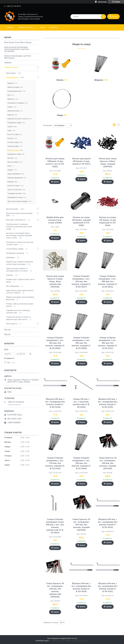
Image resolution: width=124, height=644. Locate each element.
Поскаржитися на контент (59, 641)
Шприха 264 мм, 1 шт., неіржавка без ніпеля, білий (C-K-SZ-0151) (108, 587)
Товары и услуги (25, 27)
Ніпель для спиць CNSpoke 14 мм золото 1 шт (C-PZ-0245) (55, 162)
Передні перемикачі (15, 178)
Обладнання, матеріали (15, 253)
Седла (10, 107)
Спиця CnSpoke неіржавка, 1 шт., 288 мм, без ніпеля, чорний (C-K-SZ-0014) (108, 281)
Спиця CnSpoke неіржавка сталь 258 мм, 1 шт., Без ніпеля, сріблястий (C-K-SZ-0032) (55, 526)
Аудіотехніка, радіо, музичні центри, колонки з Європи (20, 292)
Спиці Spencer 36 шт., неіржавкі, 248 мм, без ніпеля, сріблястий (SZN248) (55, 590)
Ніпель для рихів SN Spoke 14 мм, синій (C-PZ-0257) (81, 161)
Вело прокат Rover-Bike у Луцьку (18, 42)
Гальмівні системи (14, 193)
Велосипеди (11, 73)
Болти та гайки (13, 134)
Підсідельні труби (14, 123)
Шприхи (99, 80)
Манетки (11, 99)
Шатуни (10, 158)
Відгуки (7, 334)
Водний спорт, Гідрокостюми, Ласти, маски (20, 281)
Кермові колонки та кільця (18, 119)
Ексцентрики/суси (14, 91)
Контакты (53, 27)
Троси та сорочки (14, 190)
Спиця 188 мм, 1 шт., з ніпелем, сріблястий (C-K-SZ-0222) (81, 403)
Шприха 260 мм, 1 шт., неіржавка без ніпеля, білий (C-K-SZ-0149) (55, 403)
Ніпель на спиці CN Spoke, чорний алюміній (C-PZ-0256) (81, 221)
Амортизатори (13, 111)
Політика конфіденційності (79, 641)
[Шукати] (103, 17)
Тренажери (10, 257)
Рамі (9, 166)
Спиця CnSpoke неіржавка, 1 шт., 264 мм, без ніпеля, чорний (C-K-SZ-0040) (55, 343)
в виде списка (118, 125)
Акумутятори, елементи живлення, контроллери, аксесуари (20, 263)
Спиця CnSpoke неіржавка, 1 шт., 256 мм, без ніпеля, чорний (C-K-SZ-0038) (81, 343)
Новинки (8, 63)
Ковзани (9, 275)
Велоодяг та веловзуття (16, 220)
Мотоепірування (13, 286)
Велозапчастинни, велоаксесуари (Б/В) (19, 214)
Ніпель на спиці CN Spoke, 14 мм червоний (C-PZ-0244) (108, 221)
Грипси (10, 127)
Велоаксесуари (12, 209)
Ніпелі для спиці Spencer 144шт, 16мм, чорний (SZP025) (108, 162)
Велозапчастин (12, 77)
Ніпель (60, 80)
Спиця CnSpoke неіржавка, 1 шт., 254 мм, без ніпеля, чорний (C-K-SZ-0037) (81, 281)
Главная (10, 27)
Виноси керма (13, 162)
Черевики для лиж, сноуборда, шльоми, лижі (18, 312)
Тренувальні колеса (15, 197)
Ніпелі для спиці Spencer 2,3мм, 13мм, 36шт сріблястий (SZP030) (55, 281)
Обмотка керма (13, 87)
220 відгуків (102, 2)
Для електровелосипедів (17, 201)
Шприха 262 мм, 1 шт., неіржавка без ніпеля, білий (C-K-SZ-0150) (108, 403)
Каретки (11, 115)
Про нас (8, 330)
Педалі (10, 170)
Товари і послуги (11, 67)
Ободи (60, 115)
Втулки (10, 138)
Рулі (9, 95)
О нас (43, 27)
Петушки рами (13, 146)
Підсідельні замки (14, 154)
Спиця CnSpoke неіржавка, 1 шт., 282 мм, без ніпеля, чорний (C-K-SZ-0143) (108, 343)
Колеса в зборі (13, 142)
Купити (56, 182)
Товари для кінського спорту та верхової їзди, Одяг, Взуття (18, 318)
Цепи (9, 130)
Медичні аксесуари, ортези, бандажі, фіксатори (20, 298)
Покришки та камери (16, 103)
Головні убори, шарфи (15, 249)
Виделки (11, 182)
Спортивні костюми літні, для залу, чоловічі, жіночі (20, 243)
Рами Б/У (11, 83)
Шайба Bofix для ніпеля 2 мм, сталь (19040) (55, 220)
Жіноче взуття (12, 324)
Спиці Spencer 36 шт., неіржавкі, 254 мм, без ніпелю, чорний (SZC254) (81, 525)
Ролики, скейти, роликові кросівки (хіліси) (20, 305)
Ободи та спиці (13, 150)
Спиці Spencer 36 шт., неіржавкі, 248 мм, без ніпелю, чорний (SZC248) (108, 463)
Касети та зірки (13, 186)
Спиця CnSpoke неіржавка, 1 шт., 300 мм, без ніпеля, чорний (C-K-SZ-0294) (81, 463)
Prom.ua (74, 638)
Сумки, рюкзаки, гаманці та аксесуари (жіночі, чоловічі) (17, 270)
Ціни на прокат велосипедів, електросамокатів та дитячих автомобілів (17, 49)
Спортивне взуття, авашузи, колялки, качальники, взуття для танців (19, 226)
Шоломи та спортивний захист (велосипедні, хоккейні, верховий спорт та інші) (19, 235)
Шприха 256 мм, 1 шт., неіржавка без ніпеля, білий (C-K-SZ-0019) (108, 523)
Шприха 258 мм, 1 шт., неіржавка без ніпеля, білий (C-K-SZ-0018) (81, 587)
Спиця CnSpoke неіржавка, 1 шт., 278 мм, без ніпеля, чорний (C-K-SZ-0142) (55, 463)
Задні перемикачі (14, 174)
